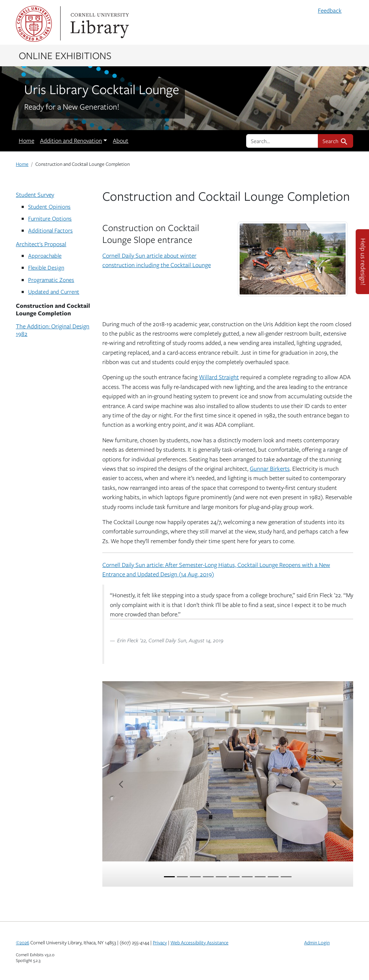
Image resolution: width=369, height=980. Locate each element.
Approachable (45, 255)
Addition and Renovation (71, 141)
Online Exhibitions (65, 55)
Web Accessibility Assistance (199, 943)
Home (26, 141)
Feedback (330, 10)
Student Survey (35, 195)
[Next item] (334, 784)
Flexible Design (46, 267)
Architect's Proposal (41, 244)
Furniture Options (50, 218)
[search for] (282, 141)
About (121, 141)
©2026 (23, 943)
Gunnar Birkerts (270, 469)
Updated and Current (54, 291)
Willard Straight (219, 377)
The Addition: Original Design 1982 (53, 330)
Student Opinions (49, 206)
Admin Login (317, 943)
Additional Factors (50, 230)
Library (99, 24)
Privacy (160, 943)
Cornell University (34, 24)
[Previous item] (121, 784)
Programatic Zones (51, 280)
